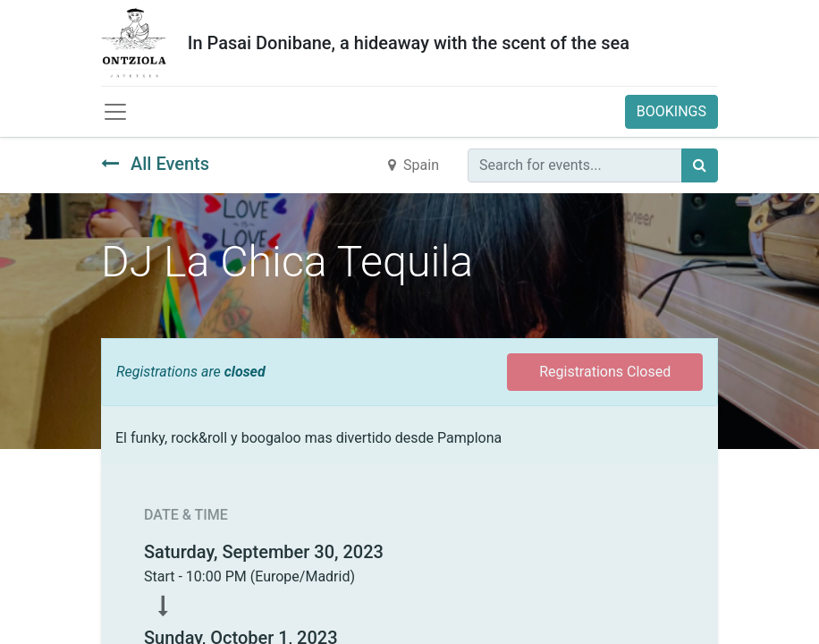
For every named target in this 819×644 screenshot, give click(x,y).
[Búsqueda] (700, 165)
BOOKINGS (671, 111)
